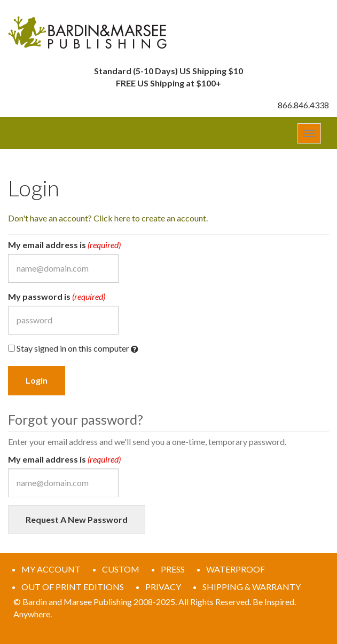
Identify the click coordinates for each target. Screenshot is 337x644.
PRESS (173, 569)
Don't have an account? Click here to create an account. (108, 218)
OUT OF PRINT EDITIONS (73, 587)
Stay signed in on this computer (73, 349)
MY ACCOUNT (51, 569)
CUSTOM (121, 569)
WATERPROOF (236, 569)
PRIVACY (163, 587)
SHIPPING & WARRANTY (252, 587)
